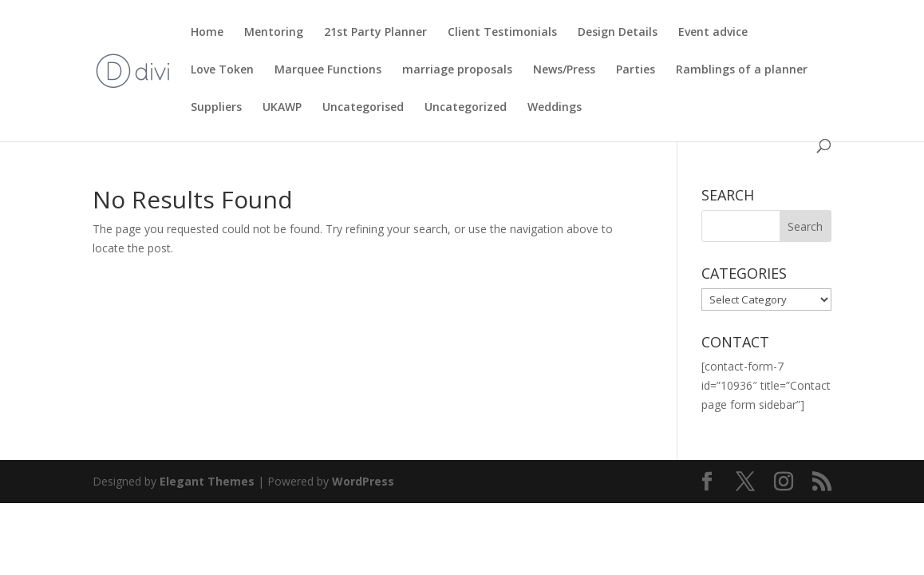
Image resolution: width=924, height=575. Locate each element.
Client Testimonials (502, 33)
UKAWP (282, 108)
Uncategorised (363, 108)
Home (207, 33)
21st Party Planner (375, 33)
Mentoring (274, 33)
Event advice (713, 33)
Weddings (555, 108)
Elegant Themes (207, 481)
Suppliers (216, 108)
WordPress (363, 481)
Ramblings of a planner (742, 70)
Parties (636, 70)
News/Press (564, 70)
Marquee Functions (328, 70)
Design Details (618, 33)
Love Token (222, 70)
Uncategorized (466, 108)
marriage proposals (457, 70)
